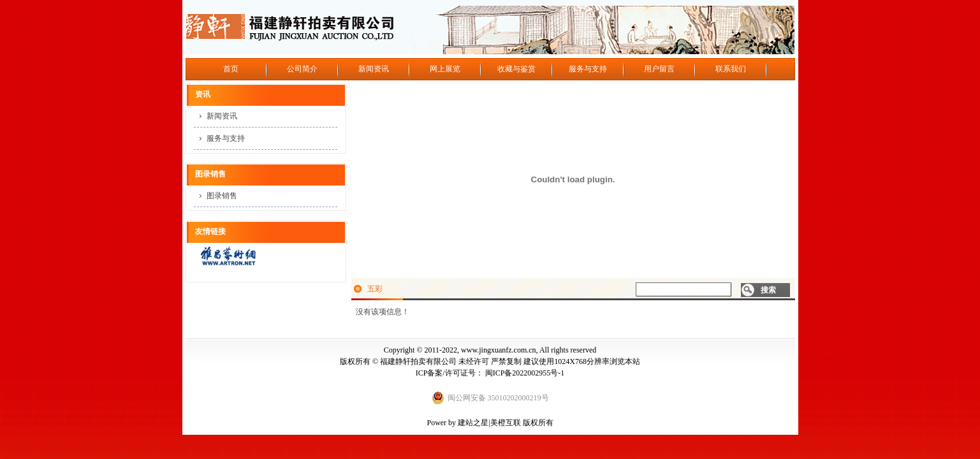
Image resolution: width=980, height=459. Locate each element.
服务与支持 (588, 69)
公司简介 (302, 69)
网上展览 (445, 69)
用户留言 (659, 69)
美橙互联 (506, 423)
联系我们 (731, 69)
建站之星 (473, 423)
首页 (231, 69)
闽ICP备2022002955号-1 (525, 373)
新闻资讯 (374, 69)
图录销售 (222, 196)
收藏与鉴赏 (516, 69)
